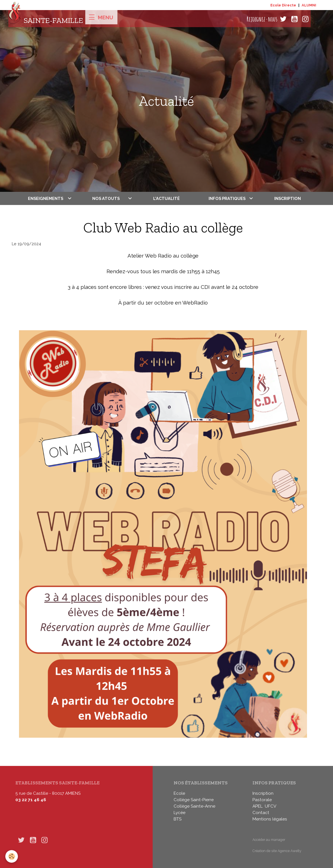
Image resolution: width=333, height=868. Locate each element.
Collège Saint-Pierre (194, 800)
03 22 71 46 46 (31, 800)
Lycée (180, 813)
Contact (261, 813)
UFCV (271, 806)
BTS (178, 819)
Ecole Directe (283, 5)
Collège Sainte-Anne (194, 806)
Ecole (179, 793)
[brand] (46, 19)
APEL (258, 806)
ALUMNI (309, 5)
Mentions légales (270, 819)
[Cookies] (12, 856)
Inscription (288, 198)
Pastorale (262, 800)
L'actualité (166, 198)
